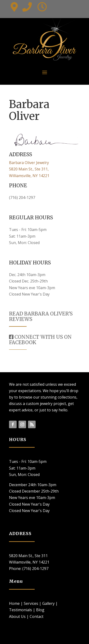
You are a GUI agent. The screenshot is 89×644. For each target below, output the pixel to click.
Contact (37, 616)
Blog (40, 610)
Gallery (48, 603)
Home (14, 603)
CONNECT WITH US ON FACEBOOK (40, 340)
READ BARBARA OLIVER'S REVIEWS (41, 316)
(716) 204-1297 (22, 197)
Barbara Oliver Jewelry (29, 163)
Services (31, 603)
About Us (17, 616)
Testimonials (21, 610)
